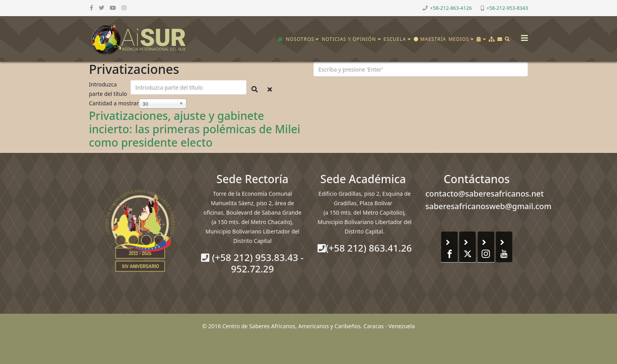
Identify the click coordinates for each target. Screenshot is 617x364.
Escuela (395, 39)
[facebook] (91, 8)
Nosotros (300, 39)
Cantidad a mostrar (114, 103)
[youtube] (113, 8)
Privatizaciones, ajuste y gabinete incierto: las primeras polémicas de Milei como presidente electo (195, 129)
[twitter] (102, 8)
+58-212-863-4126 (451, 8)
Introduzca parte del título (109, 89)
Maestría (430, 39)
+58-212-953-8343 (507, 8)
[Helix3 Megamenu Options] (523, 36)
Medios (459, 39)
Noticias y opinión (349, 39)
